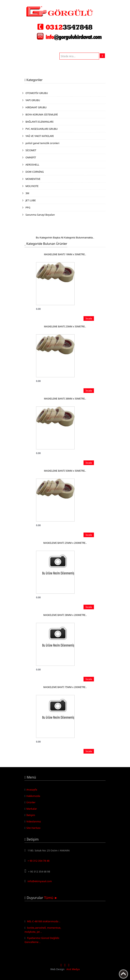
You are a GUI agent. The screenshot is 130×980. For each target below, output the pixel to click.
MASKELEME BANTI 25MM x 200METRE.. (65, 543)
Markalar (32, 809)
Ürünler (31, 802)
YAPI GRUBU (33, 100)
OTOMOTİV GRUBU (37, 93)
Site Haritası (33, 828)
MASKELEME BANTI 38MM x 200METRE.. (65, 615)
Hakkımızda (33, 796)
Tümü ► (51, 898)
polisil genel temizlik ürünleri (42, 143)
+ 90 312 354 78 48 (39, 861)
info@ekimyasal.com (40, 881)
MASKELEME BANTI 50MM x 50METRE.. (65, 471)
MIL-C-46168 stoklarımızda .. (44, 922)
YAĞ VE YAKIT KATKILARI (40, 136)
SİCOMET (31, 150)
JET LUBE (31, 200)
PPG (28, 207)
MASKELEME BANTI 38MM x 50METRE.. (65, 399)
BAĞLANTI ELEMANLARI (39, 122)
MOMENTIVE (33, 179)
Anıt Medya (73, 969)
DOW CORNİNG (35, 172)
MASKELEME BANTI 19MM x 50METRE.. (65, 254)
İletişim (31, 815)
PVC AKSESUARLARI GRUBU (42, 129)
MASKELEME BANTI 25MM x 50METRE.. (65, 327)
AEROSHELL (32, 165)
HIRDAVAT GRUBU (36, 107)
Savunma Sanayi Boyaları (40, 215)
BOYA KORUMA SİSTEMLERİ (42, 114)
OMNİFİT (31, 157)
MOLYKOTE (32, 186)
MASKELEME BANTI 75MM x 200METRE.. (65, 687)
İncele (89, 318)
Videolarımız (34, 821)
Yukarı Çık (123, 974)
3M (27, 193)
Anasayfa (32, 790)
